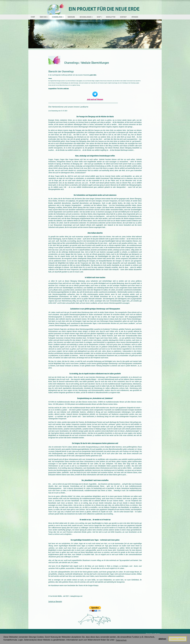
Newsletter (111, 17)
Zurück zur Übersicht (55, 602)
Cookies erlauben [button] (178, 639)
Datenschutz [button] (121, 640)
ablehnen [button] (162, 639)
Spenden (135, 17)
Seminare (71, 17)
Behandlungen (87, 18)
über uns (44, 18)
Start (33, 17)
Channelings (58, 18)
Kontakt (123, 17)
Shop (100, 18)
